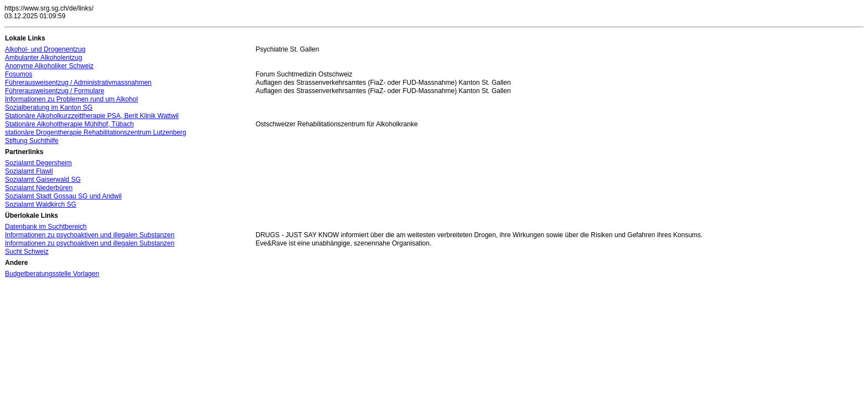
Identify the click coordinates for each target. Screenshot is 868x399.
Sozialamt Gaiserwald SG (43, 180)
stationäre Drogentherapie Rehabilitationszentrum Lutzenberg (96, 132)
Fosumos (19, 74)
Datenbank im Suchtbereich (46, 227)
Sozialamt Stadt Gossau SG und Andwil (63, 196)
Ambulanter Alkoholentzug (43, 58)
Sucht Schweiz (27, 252)
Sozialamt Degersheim (38, 163)
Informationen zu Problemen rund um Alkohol (71, 99)
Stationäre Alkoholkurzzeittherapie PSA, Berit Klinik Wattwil (92, 116)
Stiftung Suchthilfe (32, 141)
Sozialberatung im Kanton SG (49, 108)
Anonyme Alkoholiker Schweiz (49, 66)
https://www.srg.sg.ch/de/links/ (49, 8)
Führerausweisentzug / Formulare (55, 91)
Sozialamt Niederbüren (39, 188)
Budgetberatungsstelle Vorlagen (52, 274)
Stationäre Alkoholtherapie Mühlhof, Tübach (69, 124)
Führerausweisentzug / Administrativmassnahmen (78, 83)
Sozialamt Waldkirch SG (41, 204)
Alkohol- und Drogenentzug (45, 49)
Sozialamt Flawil (29, 171)
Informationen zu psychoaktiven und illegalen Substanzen (90, 235)
